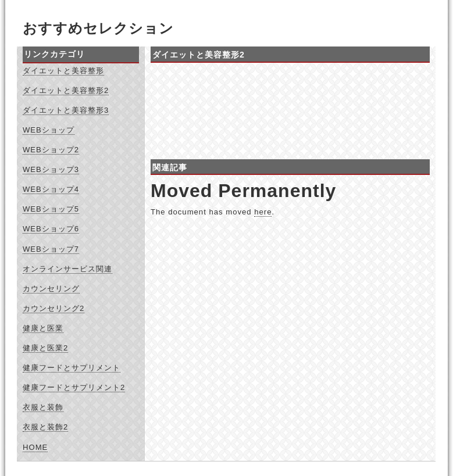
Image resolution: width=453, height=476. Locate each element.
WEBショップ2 (51, 150)
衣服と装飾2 (45, 427)
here (263, 212)
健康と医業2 (45, 348)
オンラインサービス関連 (67, 269)
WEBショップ (49, 130)
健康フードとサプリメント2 (74, 387)
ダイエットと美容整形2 (66, 90)
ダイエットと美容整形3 (66, 110)
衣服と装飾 (43, 407)
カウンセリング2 (53, 308)
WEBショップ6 (51, 229)
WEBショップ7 (51, 249)
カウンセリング (51, 289)
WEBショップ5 (51, 209)
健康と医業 (43, 328)
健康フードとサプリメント (72, 368)
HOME (35, 447)
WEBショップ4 (51, 189)
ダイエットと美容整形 (63, 71)
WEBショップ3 (51, 169)
